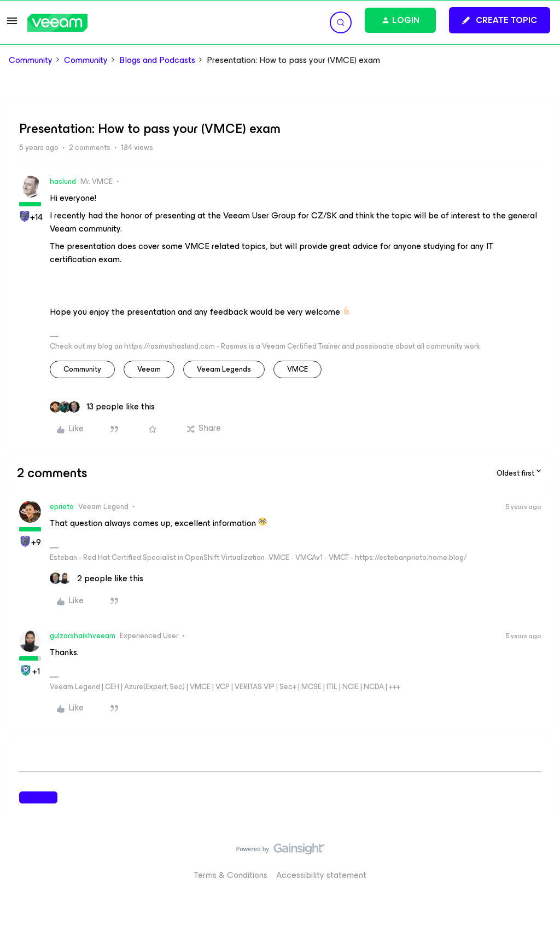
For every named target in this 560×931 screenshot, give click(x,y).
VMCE (297, 369)
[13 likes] (102, 407)
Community (31, 60)
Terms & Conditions (231, 875)
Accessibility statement (321, 875)
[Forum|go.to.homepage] (57, 23)
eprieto (62, 507)
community (82, 369)
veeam (149, 369)
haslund (63, 181)
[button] (12, 24)
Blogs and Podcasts (157, 60)
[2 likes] (97, 579)
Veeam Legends (224, 369)
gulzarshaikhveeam (83, 636)
